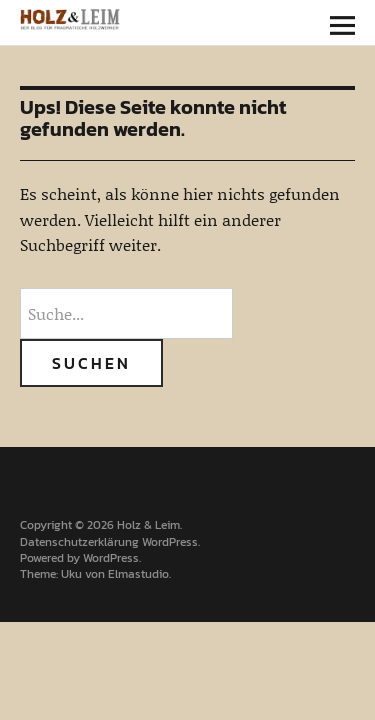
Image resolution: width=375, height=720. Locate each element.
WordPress (111, 558)
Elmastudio (138, 574)
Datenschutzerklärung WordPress (109, 542)
